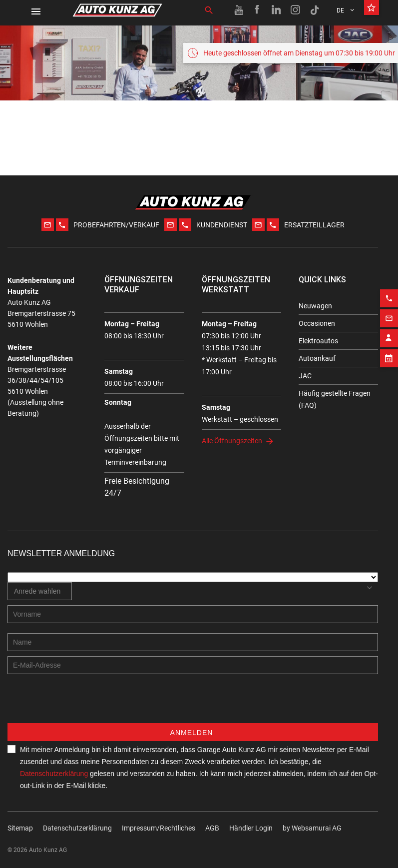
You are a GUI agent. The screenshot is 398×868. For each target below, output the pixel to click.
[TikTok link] (315, 10)
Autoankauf (317, 358)
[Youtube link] (239, 10)
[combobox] (40, 591)
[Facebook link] (258, 10)
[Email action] (389, 311)
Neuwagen (315, 306)
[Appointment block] (389, 351)
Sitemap (20, 828)
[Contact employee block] (389, 331)
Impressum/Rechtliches (159, 828)
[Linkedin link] (277, 10)
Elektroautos (318, 341)
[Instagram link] (296, 10)
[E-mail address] (193, 665)
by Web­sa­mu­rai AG (312, 828)
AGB (212, 828)
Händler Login (251, 828)
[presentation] (83, 704)
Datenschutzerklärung (54, 774)
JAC (305, 376)
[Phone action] (389, 291)
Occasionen (317, 323)
